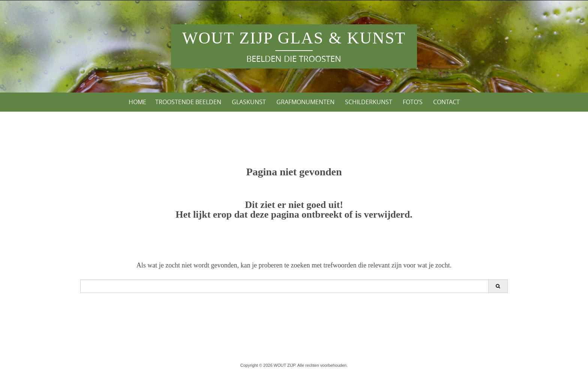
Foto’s (413, 102)
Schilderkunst (369, 102)
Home (137, 102)
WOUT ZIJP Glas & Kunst (294, 38)
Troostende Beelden (188, 102)
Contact (446, 102)
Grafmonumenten (305, 102)
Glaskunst (249, 102)
